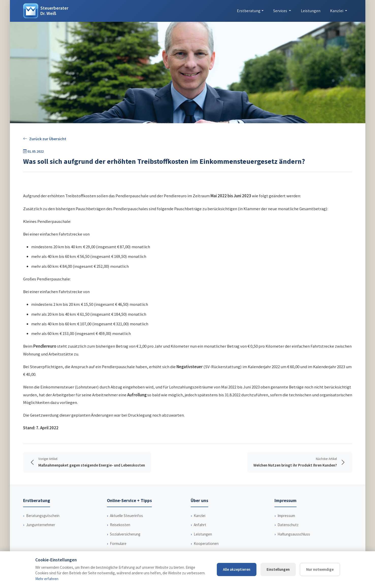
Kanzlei (200, 516)
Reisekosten (120, 525)
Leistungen (311, 11)
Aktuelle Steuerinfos (126, 516)
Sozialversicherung (125, 534)
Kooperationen (206, 544)
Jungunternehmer (41, 525)
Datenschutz (288, 525)
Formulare (118, 544)
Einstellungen (278, 569)
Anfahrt (200, 525)
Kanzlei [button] (337, 11)
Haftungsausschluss (294, 534)
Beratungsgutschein (43, 516)
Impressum (286, 516)
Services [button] (281, 11)
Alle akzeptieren (237, 569)
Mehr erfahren (47, 579)
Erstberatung (249, 11)
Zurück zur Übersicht (45, 139)
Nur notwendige (320, 569)
